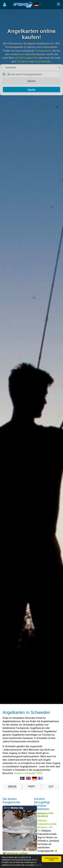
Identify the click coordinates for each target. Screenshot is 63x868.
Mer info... (39, 865)
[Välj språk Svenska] (23, 778)
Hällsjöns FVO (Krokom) (45, 815)
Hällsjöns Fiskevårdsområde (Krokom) (47, 824)
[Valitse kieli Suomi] (40, 778)
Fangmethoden (43, 61)
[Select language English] (29, 778)
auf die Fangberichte (27, 58)
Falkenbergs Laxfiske (16, 853)
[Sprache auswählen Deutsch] (35, 778)
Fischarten (23, 61)
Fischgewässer (43, 51)
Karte (22, 54)
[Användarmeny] (5, 5)
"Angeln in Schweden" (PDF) (28, 773)
